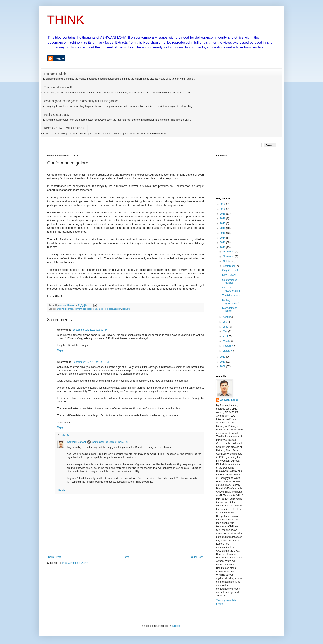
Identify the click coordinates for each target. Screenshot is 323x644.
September (229, 266)
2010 (223, 362)
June (226, 327)
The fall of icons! (231, 295)
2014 (223, 238)
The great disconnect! (58, 87)
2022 (223, 204)
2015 (223, 233)
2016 (223, 228)
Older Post (197, 557)
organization (115, 309)
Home (126, 557)
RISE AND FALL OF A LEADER (64, 128)
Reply (60, 350)
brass (70, 309)
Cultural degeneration (231, 289)
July (225, 322)
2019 (223, 214)
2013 (223, 243)
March (227, 341)
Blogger (176, 626)
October (228, 261)
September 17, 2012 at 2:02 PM (90, 330)
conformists (80, 309)
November (229, 257)
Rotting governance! (231, 302)
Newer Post (55, 557)
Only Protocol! (230, 270)
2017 (223, 223)
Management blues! (229, 309)
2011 (223, 357)
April (226, 336)
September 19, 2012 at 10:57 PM (91, 362)
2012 (223, 247)
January (228, 351)
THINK (66, 20)
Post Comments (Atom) (75, 563)
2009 (223, 366)
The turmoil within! (56, 74)
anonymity (62, 309)
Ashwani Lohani (76, 442)
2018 (223, 218)
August (227, 317)
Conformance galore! (230, 281)
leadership (92, 309)
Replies (65, 435)
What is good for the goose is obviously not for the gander (81, 101)
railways (126, 309)
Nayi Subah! (229, 275)
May (226, 331)
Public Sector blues (56, 115)
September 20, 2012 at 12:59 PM (110, 442)
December (229, 252)
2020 (223, 209)
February (228, 346)
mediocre (103, 309)
